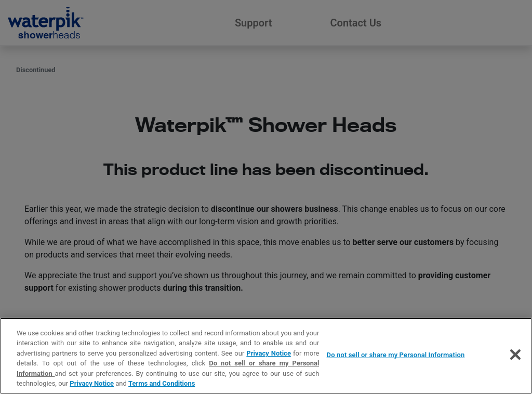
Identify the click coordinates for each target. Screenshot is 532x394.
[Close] (515, 355)
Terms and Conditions (162, 383)
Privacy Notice (269, 353)
